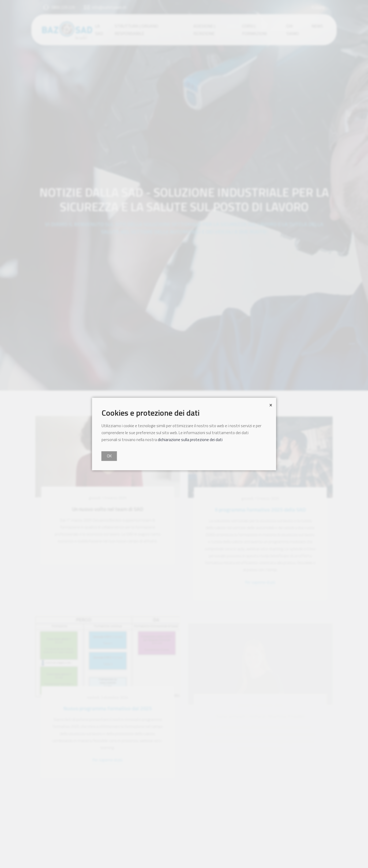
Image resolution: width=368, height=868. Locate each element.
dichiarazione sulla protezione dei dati (190, 440)
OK (109, 456)
